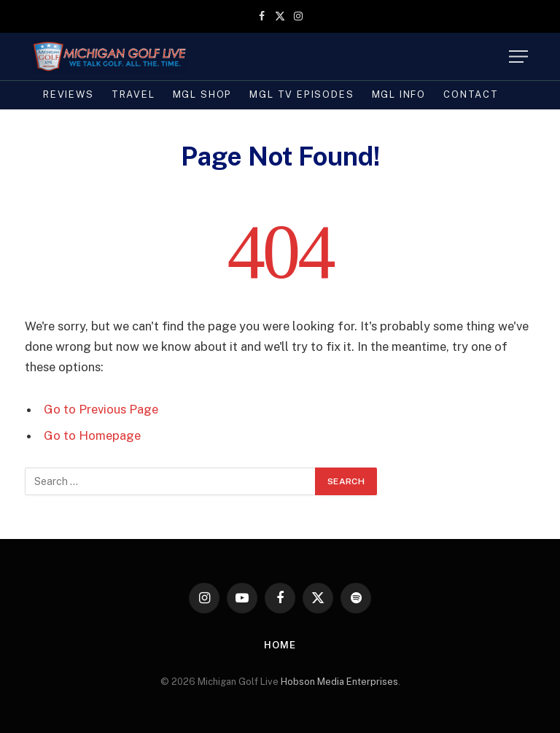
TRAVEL (133, 94)
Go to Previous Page (101, 409)
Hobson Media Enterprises (339, 682)
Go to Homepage (92, 435)
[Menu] (518, 57)
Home (280, 645)
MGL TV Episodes (302, 94)
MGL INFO (399, 94)
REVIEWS (69, 94)
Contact (471, 94)
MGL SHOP (203, 94)
